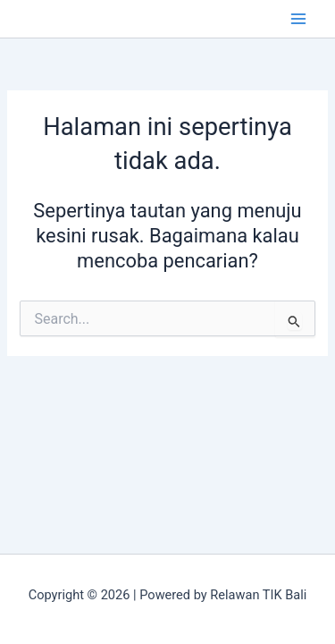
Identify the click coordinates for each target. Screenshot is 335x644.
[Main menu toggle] (298, 19)
